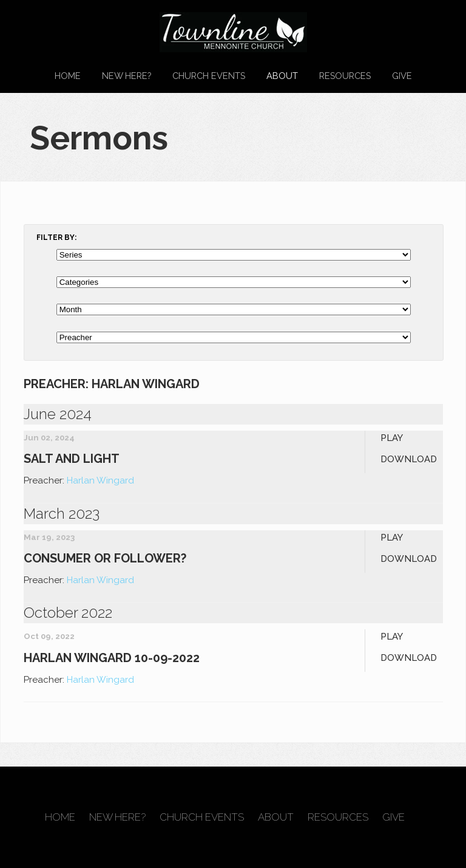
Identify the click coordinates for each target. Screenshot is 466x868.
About (282, 76)
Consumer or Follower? (105, 558)
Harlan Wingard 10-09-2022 (112, 658)
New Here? (127, 76)
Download (409, 459)
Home (68, 76)
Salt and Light (72, 459)
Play (392, 438)
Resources (345, 76)
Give (402, 76)
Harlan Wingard (100, 480)
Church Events (209, 76)
